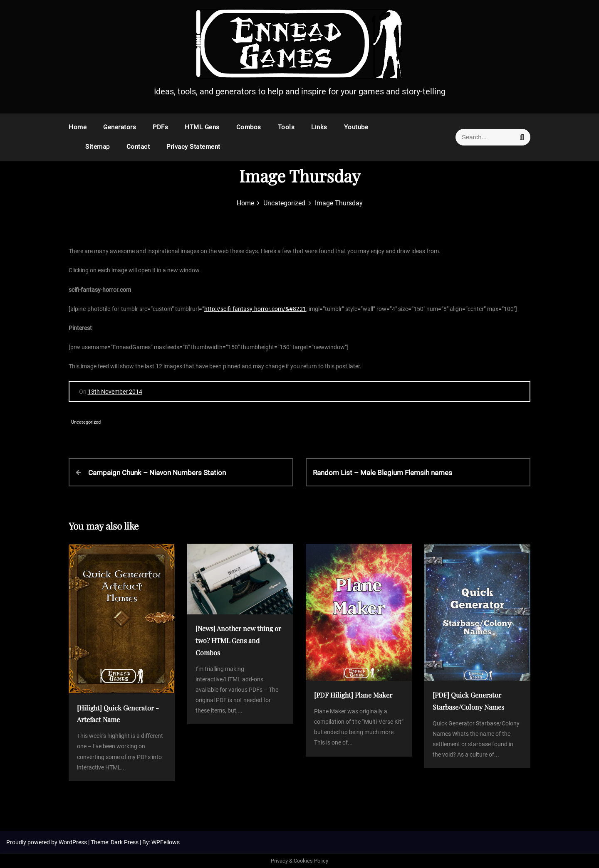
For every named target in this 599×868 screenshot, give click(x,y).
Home (78, 127)
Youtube (356, 127)
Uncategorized (86, 422)
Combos (249, 127)
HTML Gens (202, 127)
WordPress (73, 842)
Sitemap (98, 147)
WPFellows (166, 842)
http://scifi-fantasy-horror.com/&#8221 (255, 309)
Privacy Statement (193, 147)
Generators (120, 127)
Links (319, 127)
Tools (286, 127)
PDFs (160, 127)
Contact (138, 147)
